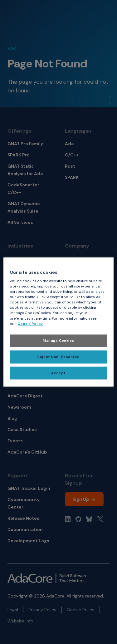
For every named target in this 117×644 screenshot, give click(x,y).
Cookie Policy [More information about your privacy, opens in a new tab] (30, 324)
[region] (58, 322)
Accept (58, 373)
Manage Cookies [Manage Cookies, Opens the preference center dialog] (58, 340)
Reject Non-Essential (58, 357)
